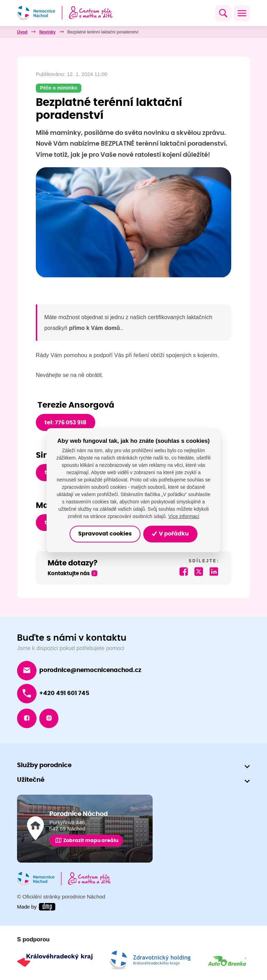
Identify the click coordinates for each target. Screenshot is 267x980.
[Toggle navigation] (242, 13)
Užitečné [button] (31, 780)
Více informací (184, 516)
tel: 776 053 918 (65, 423)
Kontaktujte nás (69, 574)
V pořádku (170, 534)
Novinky (47, 32)
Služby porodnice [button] (44, 766)
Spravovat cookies (105, 534)
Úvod (22, 32)
